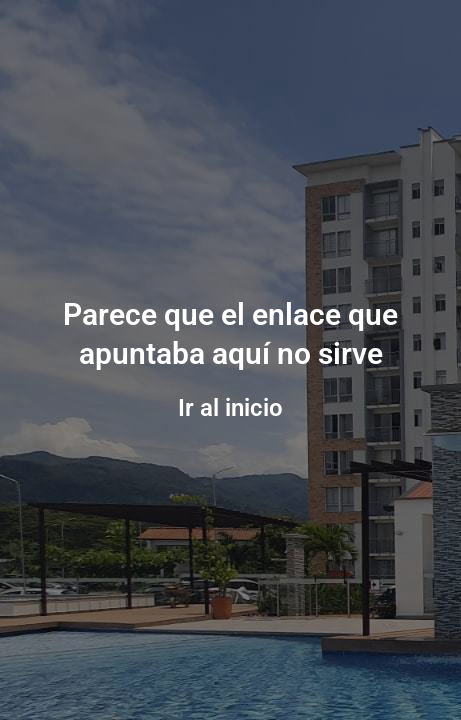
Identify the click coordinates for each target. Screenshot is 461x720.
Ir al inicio (230, 408)
